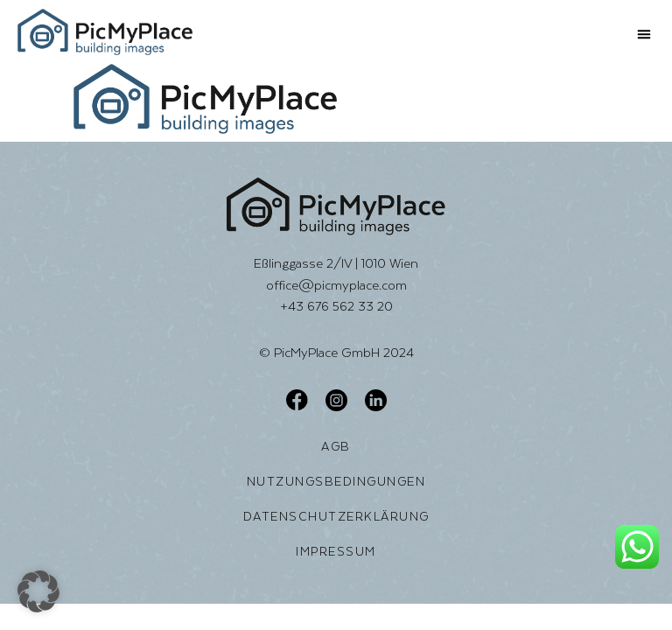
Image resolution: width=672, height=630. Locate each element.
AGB (336, 446)
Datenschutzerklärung (336, 516)
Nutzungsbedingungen (336, 481)
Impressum (336, 551)
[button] (644, 34)
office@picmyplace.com (336, 285)
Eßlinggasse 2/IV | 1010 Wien (336, 263)
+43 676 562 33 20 (336, 306)
